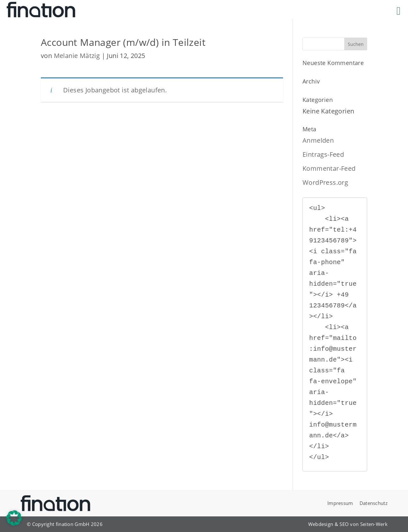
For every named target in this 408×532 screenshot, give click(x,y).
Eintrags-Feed (323, 154)
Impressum (340, 503)
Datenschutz (374, 503)
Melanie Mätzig (77, 56)
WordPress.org (325, 182)
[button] (14, 518)
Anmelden (318, 140)
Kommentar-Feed (329, 168)
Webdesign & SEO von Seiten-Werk (348, 524)
